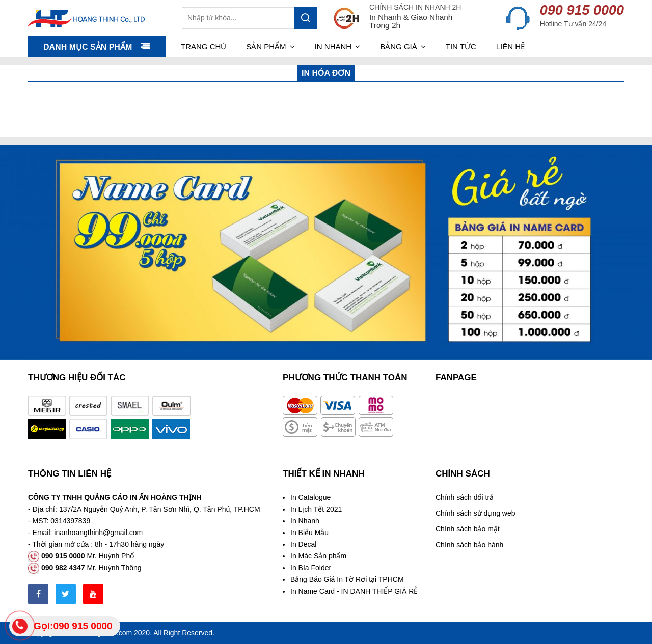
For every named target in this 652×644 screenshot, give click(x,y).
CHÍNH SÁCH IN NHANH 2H (415, 7)
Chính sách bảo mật (468, 529)
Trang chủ (203, 47)
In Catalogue (310, 497)
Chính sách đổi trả (465, 497)
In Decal (303, 544)
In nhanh (338, 47)
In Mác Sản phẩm (318, 556)
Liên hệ (510, 47)
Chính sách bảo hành (469, 545)
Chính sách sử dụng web (476, 513)
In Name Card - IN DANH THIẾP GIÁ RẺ (354, 591)
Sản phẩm (270, 47)
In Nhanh (305, 521)
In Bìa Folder (311, 568)
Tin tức (461, 47)
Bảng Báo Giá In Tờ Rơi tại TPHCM (347, 579)
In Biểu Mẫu (309, 533)
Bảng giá (403, 47)
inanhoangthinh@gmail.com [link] (98, 533)
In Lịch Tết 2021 (316, 509)
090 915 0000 (582, 10)
